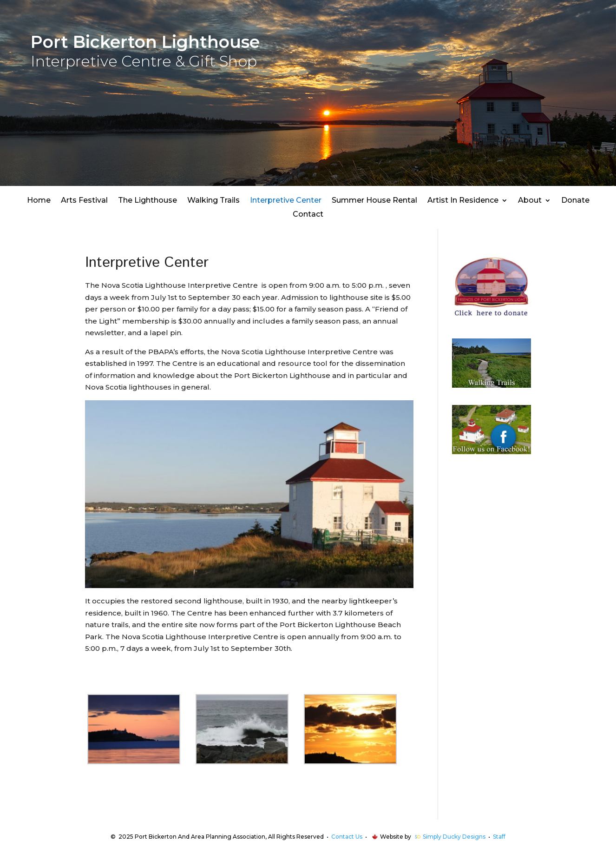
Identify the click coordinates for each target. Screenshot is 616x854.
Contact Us (347, 837)
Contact (308, 215)
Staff (499, 837)
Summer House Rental (374, 201)
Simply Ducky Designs (454, 837)
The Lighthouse (147, 201)
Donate (575, 201)
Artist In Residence (463, 201)
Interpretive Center (286, 201)
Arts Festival (84, 201)
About (530, 201)
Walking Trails (213, 201)
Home (39, 201)
